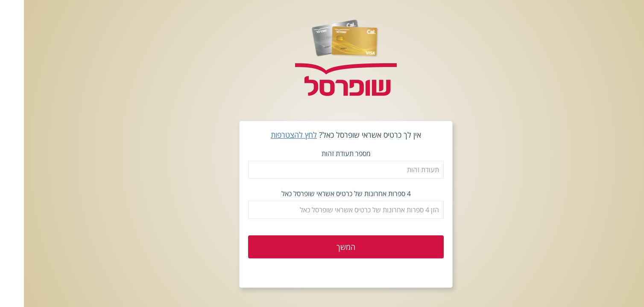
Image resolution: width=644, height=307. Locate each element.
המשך (322, 247)
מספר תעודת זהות (322, 153)
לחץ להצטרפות (270, 135)
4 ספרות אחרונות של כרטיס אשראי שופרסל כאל (322, 194)
